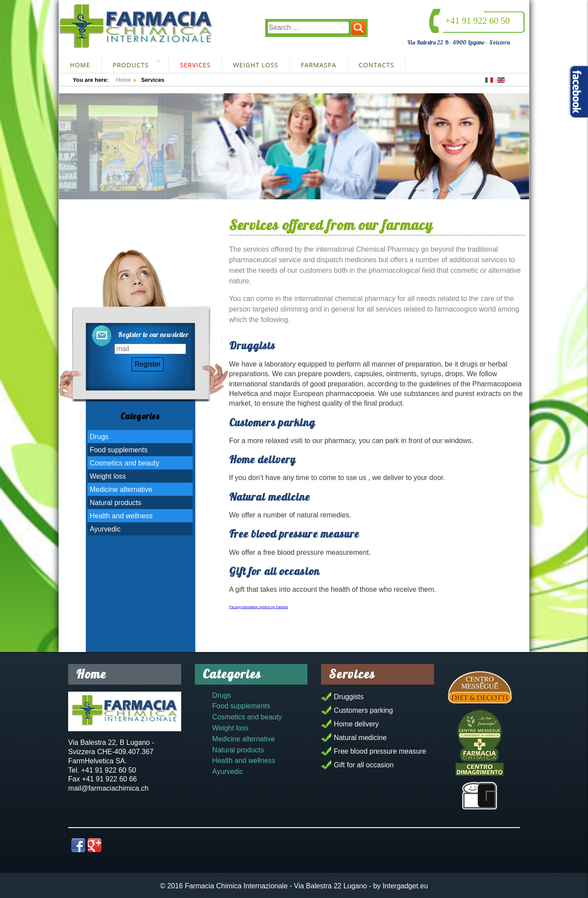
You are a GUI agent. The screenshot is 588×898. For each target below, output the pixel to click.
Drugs (99, 437)
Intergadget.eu (405, 886)
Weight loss (256, 65)
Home (80, 65)
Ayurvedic (105, 529)
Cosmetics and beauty (124, 463)
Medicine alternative (121, 489)
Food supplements (119, 450)
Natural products (115, 503)
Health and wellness (121, 516)
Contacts (377, 65)
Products (131, 65)
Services (195, 65)
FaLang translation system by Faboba (259, 607)
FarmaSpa (319, 65)
